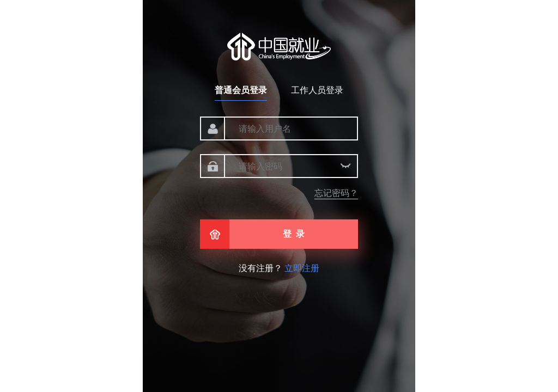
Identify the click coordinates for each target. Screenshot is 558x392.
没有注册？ (279, 268)
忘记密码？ (336, 193)
